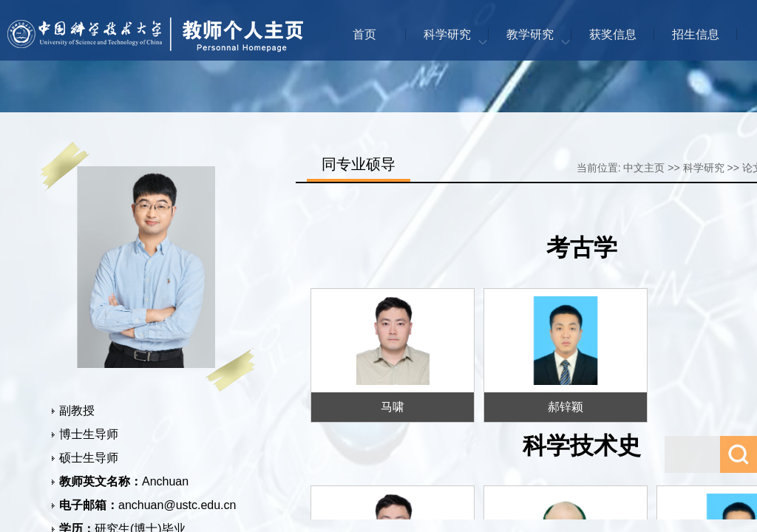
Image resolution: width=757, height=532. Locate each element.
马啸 (393, 407)
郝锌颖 (566, 407)
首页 (364, 34)
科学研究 (447, 34)
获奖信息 (613, 34)
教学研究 (530, 34)
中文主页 (644, 168)
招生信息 (696, 34)
